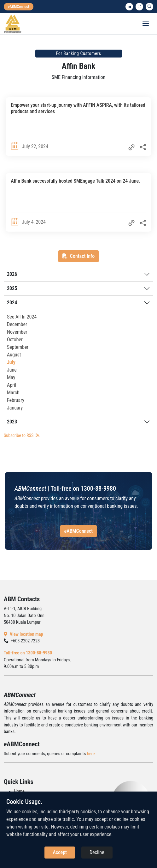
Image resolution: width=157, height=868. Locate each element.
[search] (149, 7)
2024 (12, 303)
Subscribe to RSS (22, 435)
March (13, 393)
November (17, 332)
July (11, 362)
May (11, 377)
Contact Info (78, 256)
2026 (12, 274)
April (12, 385)
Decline (97, 852)
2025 (12, 288)
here (91, 754)
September (18, 347)
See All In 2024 (22, 317)
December (17, 324)
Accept (60, 852)
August (14, 355)
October (15, 340)
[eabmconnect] (19, 7)
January (15, 408)
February (16, 400)
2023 (12, 422)
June (12, 370)
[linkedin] (129, 7)
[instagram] (139, 7)
